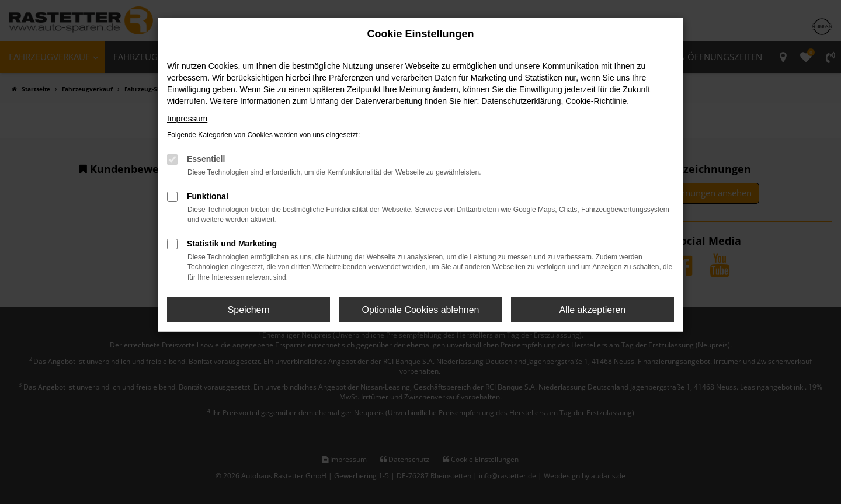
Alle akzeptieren (592, 310)
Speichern (249, 310)
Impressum (187, 119)
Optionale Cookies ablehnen (420, 310)
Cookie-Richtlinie (596, 101)
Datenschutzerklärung (521, 101)
